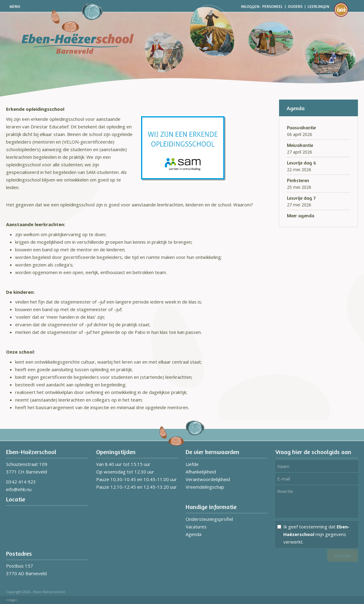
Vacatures (196, 527)
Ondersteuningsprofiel (209, 519)
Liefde (192, 464)
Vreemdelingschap (205, 487)
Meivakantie (300, 145)
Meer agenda (301, 215)
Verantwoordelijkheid (208, 479)
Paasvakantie (301, 127)
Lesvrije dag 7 (301, 198)
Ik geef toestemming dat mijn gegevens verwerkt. (316, 534)
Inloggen (12, 600)
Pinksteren (298, 180)
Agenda (194, 534)
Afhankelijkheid (201, 472)
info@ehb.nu (19, 489)
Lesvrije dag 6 (302, 163)
